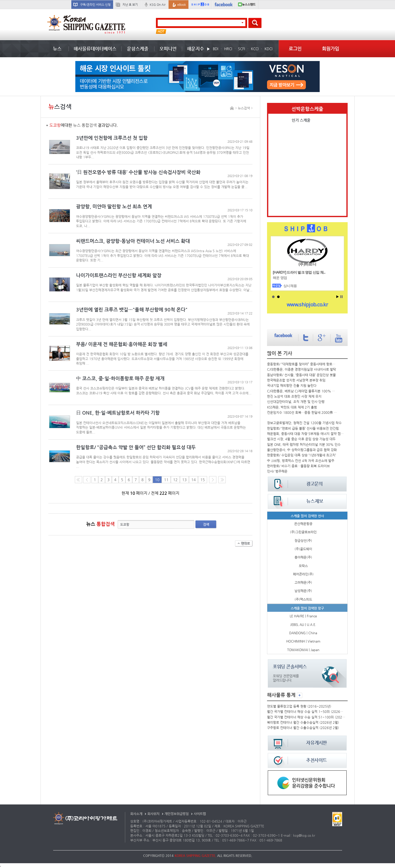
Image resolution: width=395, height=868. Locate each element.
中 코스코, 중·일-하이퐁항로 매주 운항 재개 (120, 378)
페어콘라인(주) (303, 574)
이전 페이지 (87, 480)
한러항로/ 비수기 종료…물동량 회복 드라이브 (298, 466)
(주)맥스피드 (303, 599)
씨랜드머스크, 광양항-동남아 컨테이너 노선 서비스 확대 (133, 241)
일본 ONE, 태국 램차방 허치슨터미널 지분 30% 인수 (304, 444)
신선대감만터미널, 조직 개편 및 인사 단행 (296, 402)
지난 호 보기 (130, 5)
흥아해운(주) (303, 557)
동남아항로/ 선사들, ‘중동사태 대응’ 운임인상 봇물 (301, 375)
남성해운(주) (303, 591)
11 (166, 480)
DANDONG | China (303, 633)
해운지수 (195, 49)
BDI (216, 49)
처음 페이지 (78, 480)
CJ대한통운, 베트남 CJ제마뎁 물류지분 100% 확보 (302, 391)
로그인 (295, 49)
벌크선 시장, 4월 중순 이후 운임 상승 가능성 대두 (301, 439)
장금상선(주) (303, 541)
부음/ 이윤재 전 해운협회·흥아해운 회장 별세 (122, 344)
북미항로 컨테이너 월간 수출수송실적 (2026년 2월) (303, 722)
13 (184, 480)
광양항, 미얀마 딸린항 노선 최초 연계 (114, 206)
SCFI (241, 49)
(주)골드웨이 (303, 549)
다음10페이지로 (222, 480)
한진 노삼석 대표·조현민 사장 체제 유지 (294, 396)
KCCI (255, 49)
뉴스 (57, 49)
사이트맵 (200, 814)
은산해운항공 (303, 524)
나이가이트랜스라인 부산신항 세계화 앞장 (119, 275)
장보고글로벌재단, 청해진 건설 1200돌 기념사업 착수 (304, 423)
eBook (182, 5)
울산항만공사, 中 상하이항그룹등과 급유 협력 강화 (302, 450)
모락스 (303, 566)
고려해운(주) (303, 582)
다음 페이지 (213, 480)
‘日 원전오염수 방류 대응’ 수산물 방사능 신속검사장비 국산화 (138, 172)
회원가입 (331, 49)
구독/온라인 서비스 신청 (95, 5)
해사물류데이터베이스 (95, 49)
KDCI (268, 49)
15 (203, 480)
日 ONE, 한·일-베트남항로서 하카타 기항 (118, 413)
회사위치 (153, 814)
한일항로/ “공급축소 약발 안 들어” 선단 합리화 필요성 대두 (136, 447)
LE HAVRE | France (303, 616)
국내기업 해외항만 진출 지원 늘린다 (292, 385)
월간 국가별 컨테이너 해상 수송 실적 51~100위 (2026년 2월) (306, 717)
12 (175, 480)
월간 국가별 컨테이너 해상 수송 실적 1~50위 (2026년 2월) (306, 712)
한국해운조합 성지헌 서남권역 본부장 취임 (296, 380)
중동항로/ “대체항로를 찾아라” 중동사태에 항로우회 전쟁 (302, 364)
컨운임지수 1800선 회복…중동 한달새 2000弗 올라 (302, 412)
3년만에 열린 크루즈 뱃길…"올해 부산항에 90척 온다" (132, 310)
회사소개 (136, 814)
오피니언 (168, 49)
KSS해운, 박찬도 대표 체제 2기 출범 (292, 407)
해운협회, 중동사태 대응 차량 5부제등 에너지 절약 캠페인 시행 (306, 434)
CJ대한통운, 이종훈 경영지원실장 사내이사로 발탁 (302, 369)
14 (193, 480)
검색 (206, 524)
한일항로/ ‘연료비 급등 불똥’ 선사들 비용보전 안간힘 (303, 428)
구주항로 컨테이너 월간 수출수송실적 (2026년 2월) (303, 728)
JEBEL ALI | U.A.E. (303, 625)
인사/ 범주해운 (277, 471)
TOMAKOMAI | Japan (303, 650)
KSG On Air (158, 5)
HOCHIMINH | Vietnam (303, 641)
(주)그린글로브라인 (303, 532)
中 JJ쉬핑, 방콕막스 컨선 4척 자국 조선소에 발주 (301, 461)
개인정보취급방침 (177, 814)
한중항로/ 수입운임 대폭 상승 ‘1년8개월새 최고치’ (301, 455)
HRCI (228, 49)
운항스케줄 (138, 49)
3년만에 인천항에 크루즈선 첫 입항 (112, 138)
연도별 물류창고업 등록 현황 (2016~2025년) (299, 706)
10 (157, 480)
